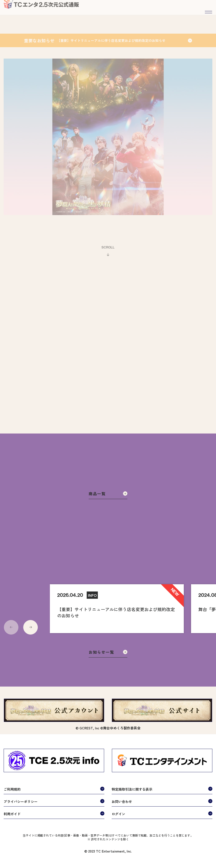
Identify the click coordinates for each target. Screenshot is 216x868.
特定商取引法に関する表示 (132, 789)
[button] (31, 627)
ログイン (118, 814)
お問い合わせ (122, 801)
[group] (117, 609)
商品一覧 (108, 494)
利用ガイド (12, 814)
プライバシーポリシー (21, 801)
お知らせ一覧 (108, 652)
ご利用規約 (12, 789)
